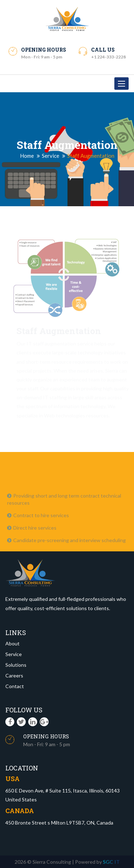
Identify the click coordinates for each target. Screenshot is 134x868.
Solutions (16, 665)
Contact (15, 686)
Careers (14, 675)
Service (51, 156)
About (13, 643)
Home (27, 156)
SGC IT (111, 862)
